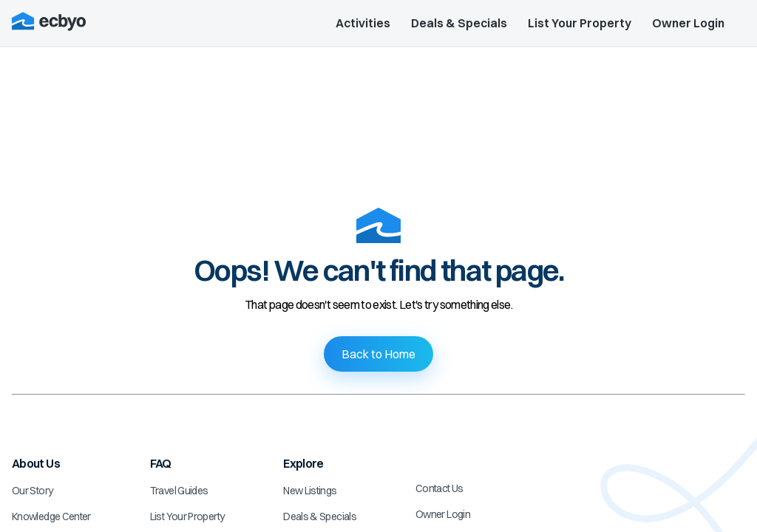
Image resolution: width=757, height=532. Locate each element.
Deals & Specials (459, 23)
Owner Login (688, 23)
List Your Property (580, 23)
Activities (363, 23)
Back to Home (378, 354)
